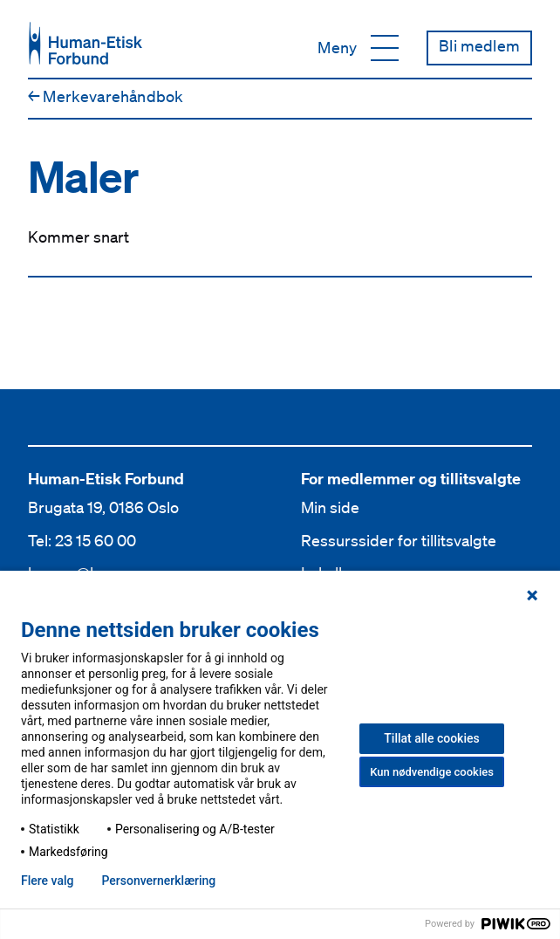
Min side (330, 507)
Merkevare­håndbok (106, 96)
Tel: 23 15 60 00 (82, 540)
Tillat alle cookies (431, 738)
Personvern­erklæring (158, 881)
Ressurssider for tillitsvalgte (399, 540)
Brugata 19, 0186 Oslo (103, 507)
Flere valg (47, 881)
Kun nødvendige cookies (432, 772)
